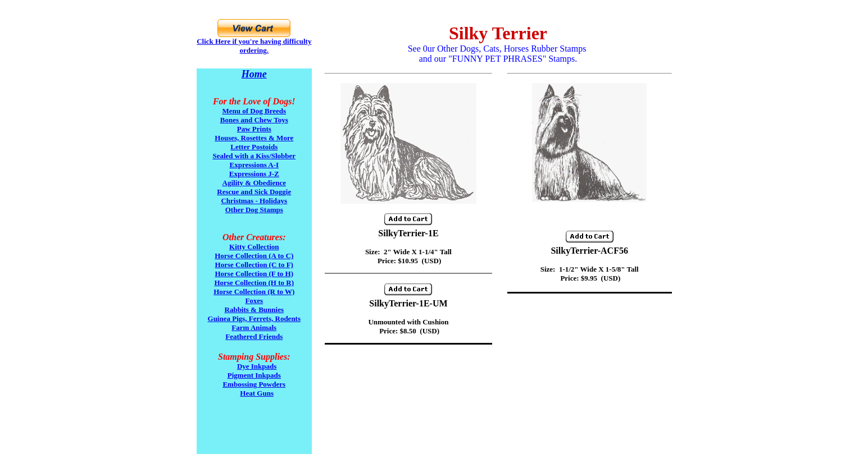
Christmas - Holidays (254, 201)
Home (254, 74)
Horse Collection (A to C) (254, 256)
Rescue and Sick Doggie (254, 192)
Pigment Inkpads (254, 375)
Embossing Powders (254, 384)
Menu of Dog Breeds (255, 111)
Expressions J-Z (254, 174)
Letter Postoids (254, 147)
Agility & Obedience (254, 183)
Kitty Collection (254, 247)
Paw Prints (254, 129)
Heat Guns (257, 393)
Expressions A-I (254, 165)
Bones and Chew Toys (254, 120)
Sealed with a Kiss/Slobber (254, 156)
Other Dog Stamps (254, 210)
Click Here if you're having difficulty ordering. (254, 46)
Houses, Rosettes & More (254, 138)
